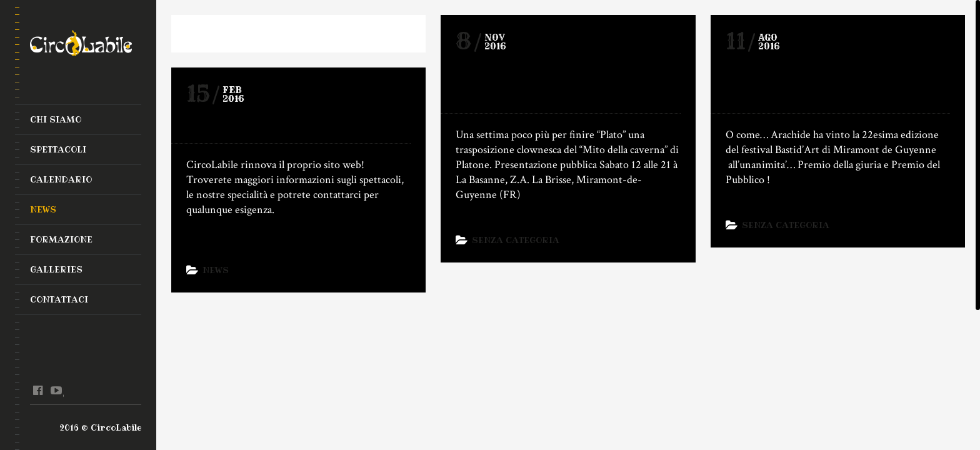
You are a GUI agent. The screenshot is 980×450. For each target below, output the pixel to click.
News (43, 209)
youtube (56, 391)
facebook (38, 391)
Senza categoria (516, 240)
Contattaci (59, 299)
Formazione (61, 239)
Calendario (61, 179)
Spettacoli (58, 149)
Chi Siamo (56, 119)
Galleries (56, 269)
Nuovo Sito (236, 124)
